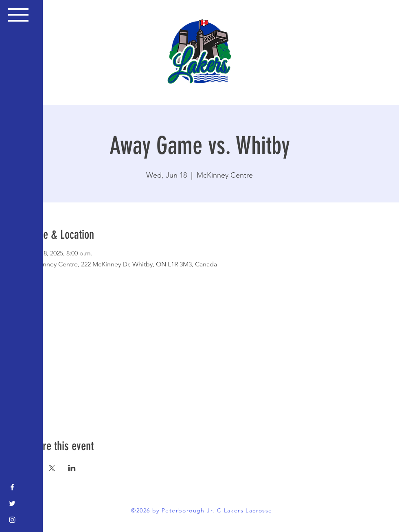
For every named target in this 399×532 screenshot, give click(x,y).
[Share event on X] (52, 468)
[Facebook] (12, 487)
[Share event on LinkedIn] (72, 468)
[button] (18, 15)
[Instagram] (12, 520)
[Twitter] (12, 503)
